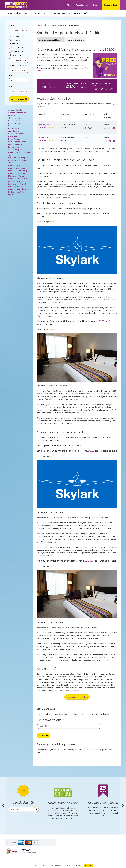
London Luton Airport (17, 173)
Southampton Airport (17, 184)
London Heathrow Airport (19, 171)
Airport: (12, 25)
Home (10, 13)
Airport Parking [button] (24, 13)
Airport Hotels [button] (43, 13)
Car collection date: (18, 65)
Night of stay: (15, 55)
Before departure (15, 42)
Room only (19, 51)
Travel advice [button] (83, 5)
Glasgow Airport (15, 150)
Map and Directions (75, 40)
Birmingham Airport (16, 123)
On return (18, 47)
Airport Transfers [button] (82, 13)
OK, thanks (88, 866)
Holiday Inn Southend (44, 126)
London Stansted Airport (19, 189)
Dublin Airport (14, 139)
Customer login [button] (111, 5)
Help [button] (96, 5)
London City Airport (16, 165)
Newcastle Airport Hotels (19, 178)
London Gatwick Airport (18, 168)
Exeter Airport (14, 147)
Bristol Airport (14, 128)
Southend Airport (15, 186)
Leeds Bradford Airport (18, 157)
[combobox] (18, 31)
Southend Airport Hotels (50, 40)
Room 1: (13, 86)
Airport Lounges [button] (62, 13)
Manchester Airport (16, 176)
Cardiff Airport (14, 131)
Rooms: (12, 75)
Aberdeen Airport (16, 118)
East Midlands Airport (17, 142)
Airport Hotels (15, 110)
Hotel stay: (14, 37)
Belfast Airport (14, 120)
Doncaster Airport (16, 134)
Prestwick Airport (16, 181)
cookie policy (77, 865)
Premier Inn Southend (44, 139)
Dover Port (13, 136)
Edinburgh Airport (16, 144)
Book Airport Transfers (77, 697)
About (70, 5)
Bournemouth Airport (17, 126)
